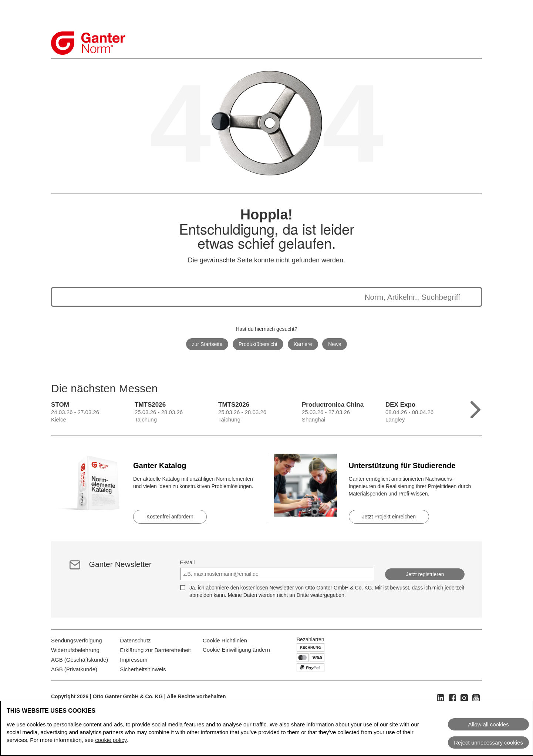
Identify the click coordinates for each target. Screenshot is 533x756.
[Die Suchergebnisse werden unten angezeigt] (259, 297)
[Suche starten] (468, 297)
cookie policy (111, 740)
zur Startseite (207, 344)
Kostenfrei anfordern (170, 517)
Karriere (303, 344)
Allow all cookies (489, 724)
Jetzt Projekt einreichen (389, 517)
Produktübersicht (258, 344)
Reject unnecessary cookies (488, 742)
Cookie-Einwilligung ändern (236, 663)
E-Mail (188, 562)
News (335, 344)
